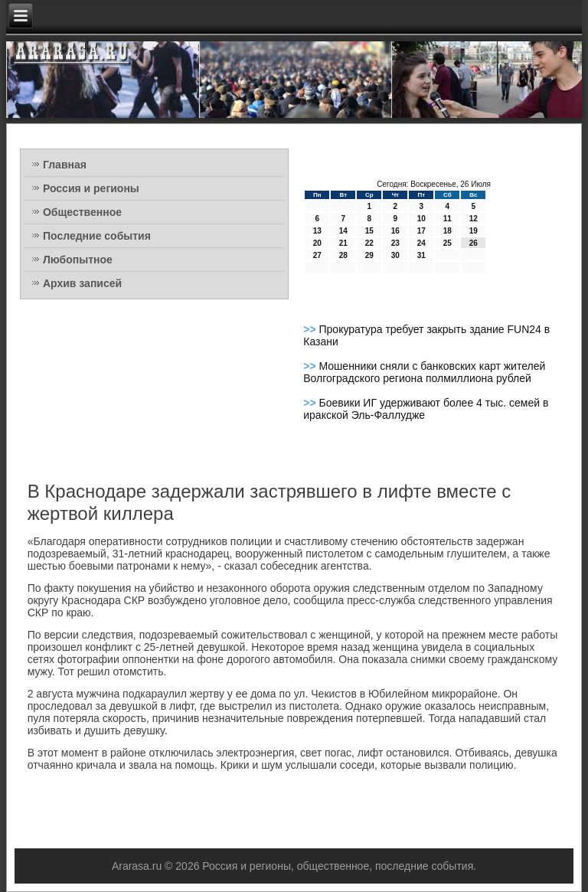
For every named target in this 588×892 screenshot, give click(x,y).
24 (421, 243)
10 (421, 219)
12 (474, 219)
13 (317, 231)
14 (343, 231)
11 (448, 219)
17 (421, 231)
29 (369, 255)
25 (448, 243)
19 (474, 231)
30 (395, 255)
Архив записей (82, 283)
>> (311, 329)
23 (395, 243)
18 (448, 231)
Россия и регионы (91, 188)
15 (369, 231)
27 (317, 255)
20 (317, 243)
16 (395, 231)
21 (343, 243)
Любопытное (78, 260)
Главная (65, 165)
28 (343, 255)
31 (421, 255)
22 (369, 243)
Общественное (82, 212)
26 (474, 243)
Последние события (97, 236)
